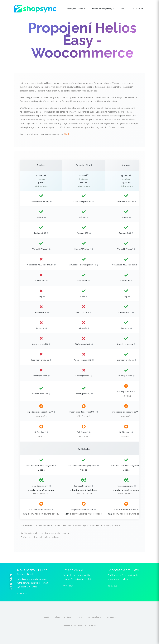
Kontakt (138, 9)
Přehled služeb (63, 617)
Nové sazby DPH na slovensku (32, 572)
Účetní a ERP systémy (103, 9)
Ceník (123, 9)
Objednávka (95, 617)
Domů (46, 617)
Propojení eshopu (76, 9)
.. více (34, 587)
